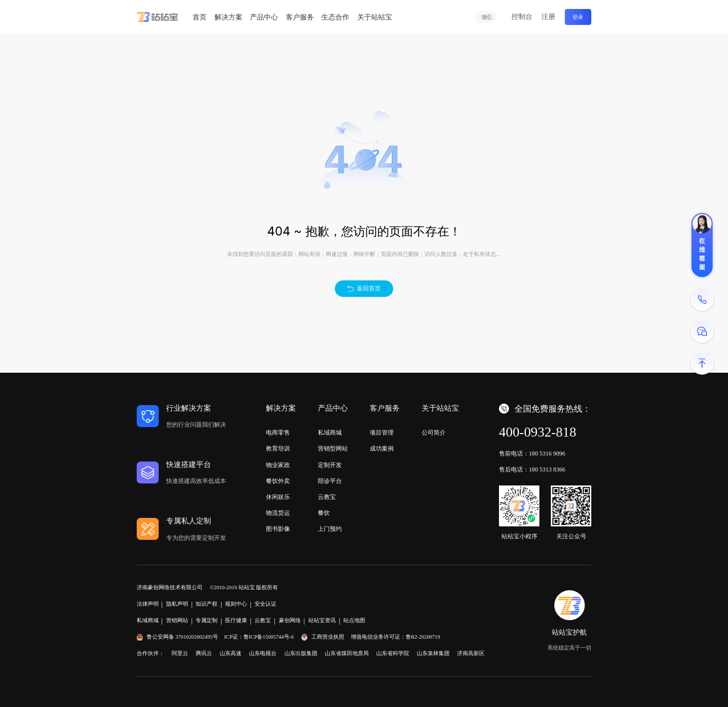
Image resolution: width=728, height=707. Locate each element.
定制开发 (330, 465)
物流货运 (278, 513)
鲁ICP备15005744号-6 (269, 637)
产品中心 (264, 17)
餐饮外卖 (278, 481)
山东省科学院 (393, 653)
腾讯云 (204, 653)
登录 (578, 17)
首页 (200, 17)
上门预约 (330, 529)
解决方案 (229, 17)
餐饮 (324, 513)
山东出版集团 (301, 653)
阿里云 (180, 653)
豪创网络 (290, 620)
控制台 (522, 17)
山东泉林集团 (433, 653)
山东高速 (231, 653)
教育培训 (278, 449)
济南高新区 (471, 653)
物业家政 (278, 465)
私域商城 (330, 433)
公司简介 (434, 433)
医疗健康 (236, 620)
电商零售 (278, 433)
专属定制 (207, 620)
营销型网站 (333, 449)
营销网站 (177, 620)
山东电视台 (263, 653)
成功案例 (382, 449)
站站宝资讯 (322, 620)
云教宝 (327, 497)
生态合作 (335, 17)
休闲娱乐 (278, 497)
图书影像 (278, 529)
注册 (548, 17)
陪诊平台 (330, 481)
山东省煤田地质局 (347, 653)
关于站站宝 (375, 17)
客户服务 (300, 17)
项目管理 (382, 433)
